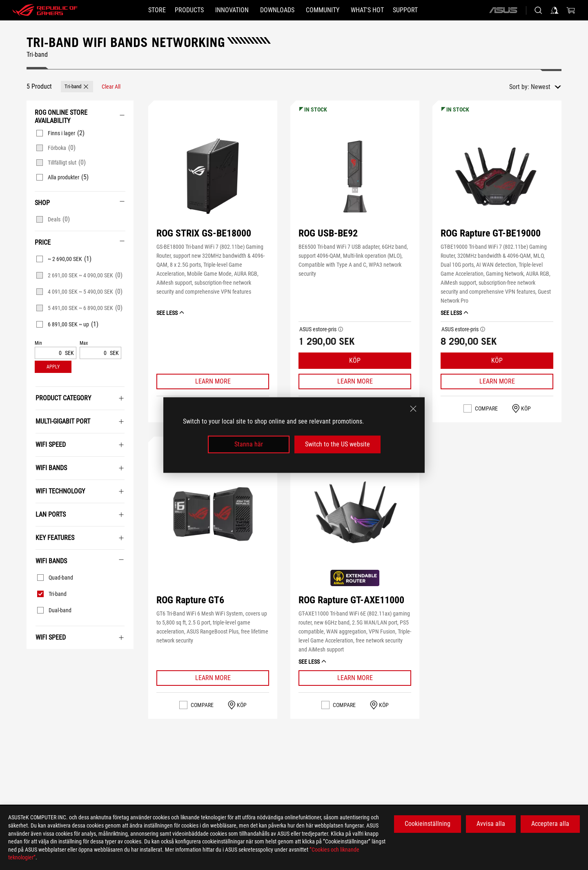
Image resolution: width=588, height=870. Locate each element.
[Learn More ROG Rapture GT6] (213, 678)
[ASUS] (503, 10)
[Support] (420, 10)
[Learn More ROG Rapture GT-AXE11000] (355, 678)
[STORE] (142, 10)
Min (38, 343)
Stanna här (249, 444)
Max (84, 343)
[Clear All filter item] (111, 87)
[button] (77, 87)
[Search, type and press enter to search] (538, 10)
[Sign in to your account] (555, 10)
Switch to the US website (337, 444)
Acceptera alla (550, 824)
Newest (541, 87)
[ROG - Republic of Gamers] (45, 10)
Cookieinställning (428, 824)
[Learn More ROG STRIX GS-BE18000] (213, 381)
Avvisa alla (491, 824)
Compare (486, 408)
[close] (413, 409)
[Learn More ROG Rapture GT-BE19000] (497, 381)
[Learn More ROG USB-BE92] (355, 381)
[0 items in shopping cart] (571, 10)
